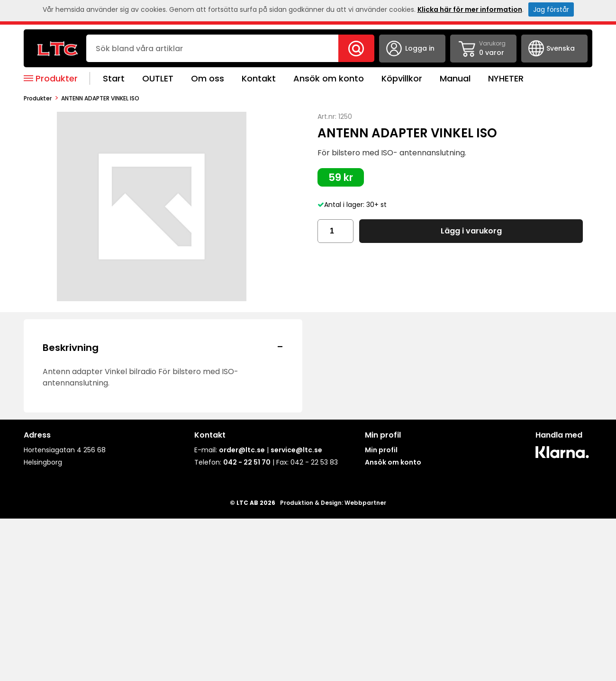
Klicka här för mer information (470, 9)
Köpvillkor (402, 78)
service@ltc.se (296, 450)
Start (114, 78)
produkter (38, 98)
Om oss (208, 78)
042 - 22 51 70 (247, 462)
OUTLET (158, 78)
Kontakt (259, 78)
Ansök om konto (329, 78)
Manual (455, 78)
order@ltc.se (242, 450)
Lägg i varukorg (471, 231)
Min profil (381, 450)
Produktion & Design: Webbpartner (333, 503)
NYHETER (506, 78)
